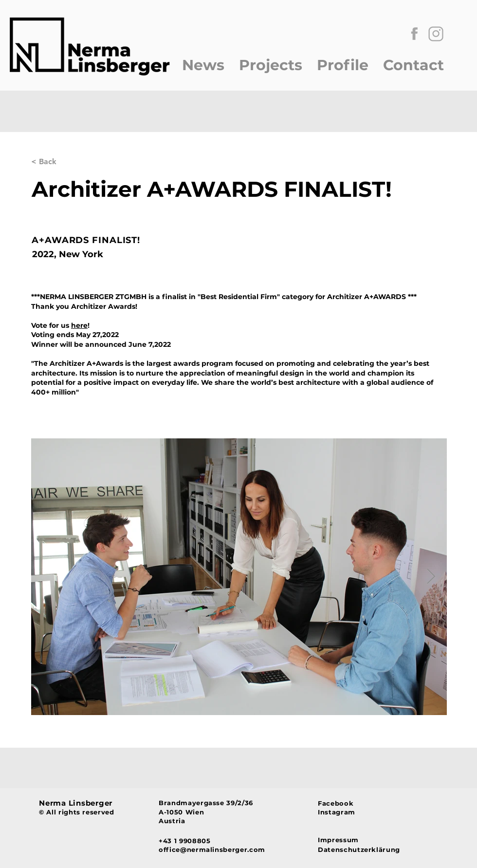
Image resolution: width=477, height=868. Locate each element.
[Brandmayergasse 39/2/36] (235, 803)
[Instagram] (343, 812)
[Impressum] (363, 840)
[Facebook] (343, 803)
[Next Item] (431, 577)
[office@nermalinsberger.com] (235, 850)
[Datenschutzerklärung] (363, 849)
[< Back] (63, 162)
